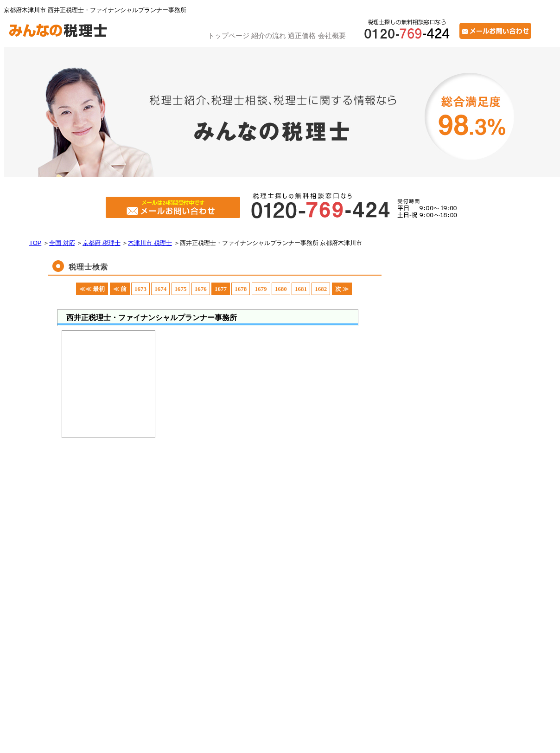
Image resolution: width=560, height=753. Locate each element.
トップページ (229, 35)
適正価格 (302, 35)
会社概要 (332, 35)
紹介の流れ (269, 35)
